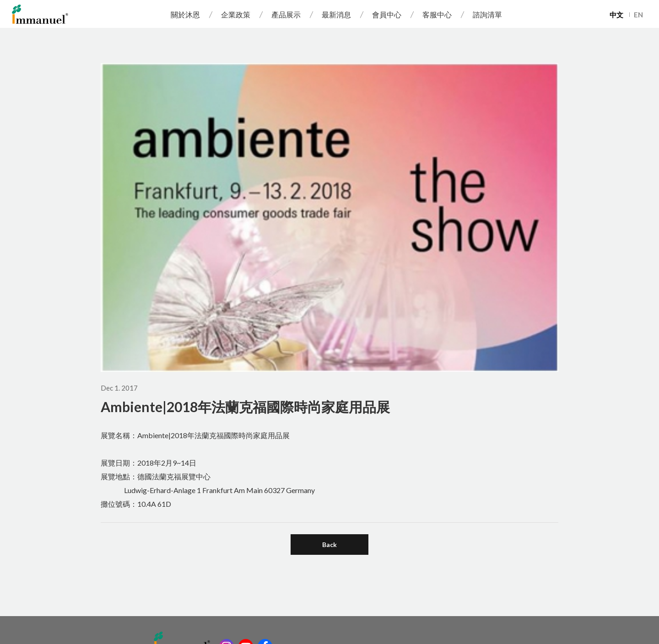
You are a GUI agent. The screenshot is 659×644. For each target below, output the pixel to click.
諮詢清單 (487, 14)
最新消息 (336, 14)
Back (329, 545)
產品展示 (286, 14)
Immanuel (40, 14)
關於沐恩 (185, 14)
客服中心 (437, 14)
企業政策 (236, 14)
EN (638, 15)
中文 (616, 15)
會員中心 (387, 14)
